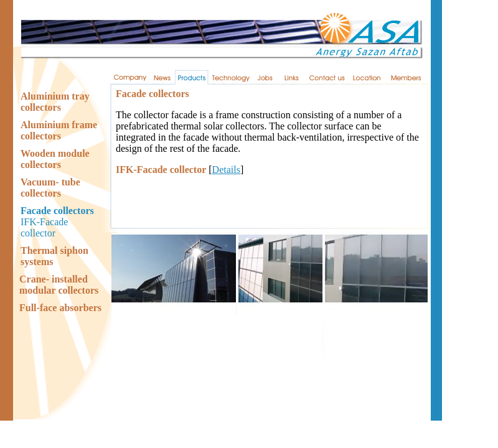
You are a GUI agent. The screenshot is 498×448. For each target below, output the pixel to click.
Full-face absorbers (60, 308)
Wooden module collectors (55, 159)
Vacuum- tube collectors (50, 188)
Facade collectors (57, 211)
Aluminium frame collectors (59, 130)
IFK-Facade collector (44, 227)
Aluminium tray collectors (55, 102)
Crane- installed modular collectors (59, 285)
